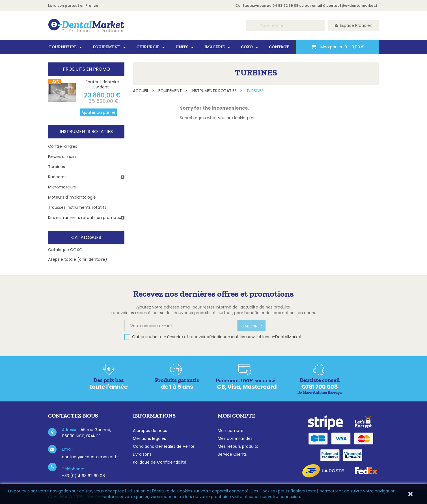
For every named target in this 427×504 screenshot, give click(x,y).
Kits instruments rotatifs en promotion (86, 218)
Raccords (57, 177)
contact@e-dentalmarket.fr (353, 6)
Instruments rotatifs (86, 132)
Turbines (57, 167)
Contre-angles (63, 146)
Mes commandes (235, 438)
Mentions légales (149, 438)
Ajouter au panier (98, 112)
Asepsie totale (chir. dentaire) (78, 259)
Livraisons (142, 454)
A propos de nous (150, 431)
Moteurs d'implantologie (72, 197)
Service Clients (232, 454)
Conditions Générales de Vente (164, 446)
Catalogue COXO (65, 250)
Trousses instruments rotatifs (77, 207)
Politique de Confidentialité (160, 462)
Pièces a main (62, 157)
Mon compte (231, 431)
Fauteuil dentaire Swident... (102, 84)
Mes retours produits (238, 446)
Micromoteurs (62, 187)
